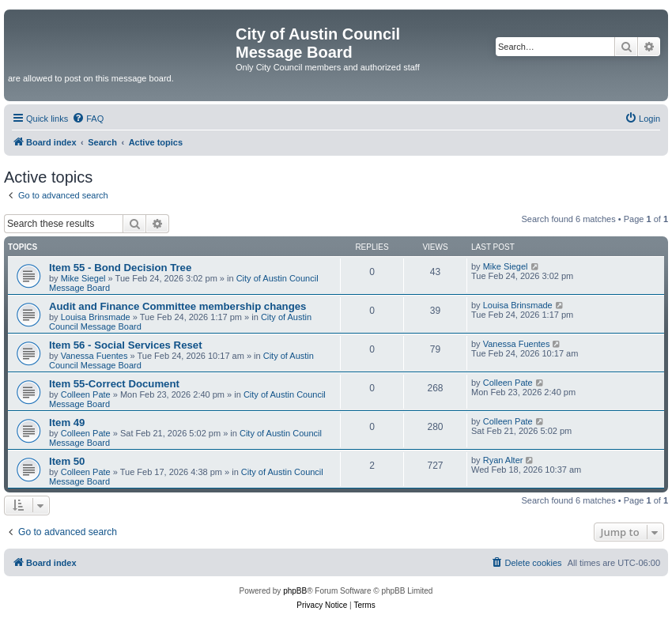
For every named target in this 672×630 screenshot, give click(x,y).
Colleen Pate (86, 394)
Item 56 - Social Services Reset (126, 345)
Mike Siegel (83, 278)
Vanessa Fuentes (94, 356)
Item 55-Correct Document (114, 384)
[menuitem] (88, 119)
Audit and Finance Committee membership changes (177, 306)
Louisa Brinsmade (96, 317)
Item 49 (67, 423)
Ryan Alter (503, 460)
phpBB (295, 591)
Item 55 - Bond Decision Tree (120, 268)
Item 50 (67, 461)
